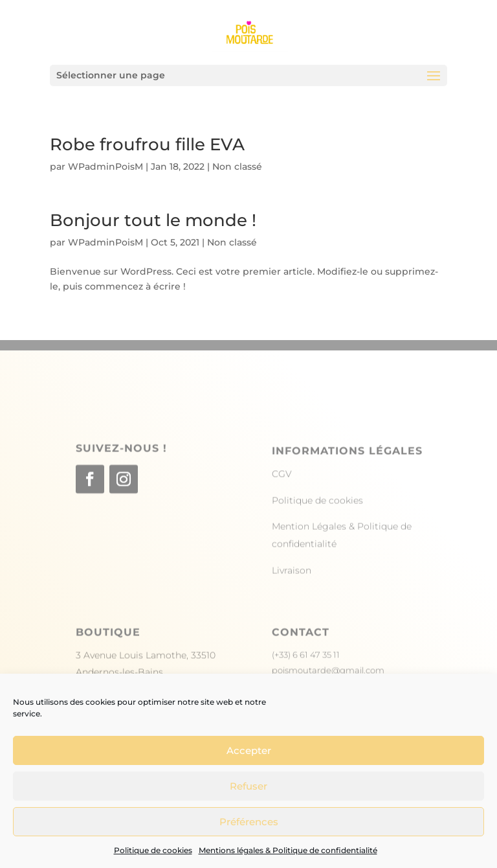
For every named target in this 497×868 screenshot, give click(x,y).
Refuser (248, 786)
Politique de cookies (153, 850)
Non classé (237, 166)
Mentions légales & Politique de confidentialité (288, 850)
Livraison (292, 591)
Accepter (249, 750)
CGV (282, 495)
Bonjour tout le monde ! (153, 220)
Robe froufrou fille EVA (147, 144)
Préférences (249, 822)
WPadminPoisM (105, 166)
